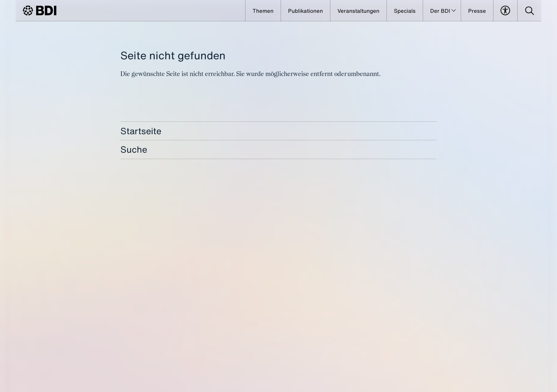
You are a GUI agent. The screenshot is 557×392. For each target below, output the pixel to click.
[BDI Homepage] (40, 10)
